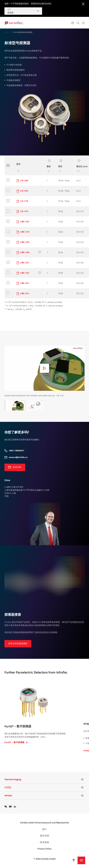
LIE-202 (24, 191)
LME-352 (25, 273)
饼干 (44, 829)
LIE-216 (24, 201)
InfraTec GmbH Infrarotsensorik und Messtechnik (44, 823)
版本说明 (44, 836)
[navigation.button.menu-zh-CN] (83, 23)
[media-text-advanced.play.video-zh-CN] (44, 368)
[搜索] (78, 23)
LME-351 (25, 263)
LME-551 (25, 293)
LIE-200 (24, 180)
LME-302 (25, 221)
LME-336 (25, 252)
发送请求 (81, 860)
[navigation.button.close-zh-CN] (83, 4)
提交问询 (17, 467)
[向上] (74, 860)
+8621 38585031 (16, 450)
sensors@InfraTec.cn (18, 457)
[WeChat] (6, 807)
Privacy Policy (44, 849)
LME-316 (25, 232)
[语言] (73, 23)
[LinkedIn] (15, 807)
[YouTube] (10, 807)
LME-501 (25, 283)
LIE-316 (24, 211)
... (5, 32)
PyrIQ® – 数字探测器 (14, 742)
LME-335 (25, 242)
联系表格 (44, 842)
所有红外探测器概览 (18, 643)
